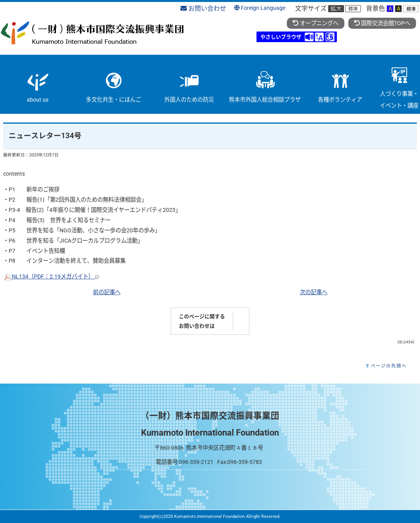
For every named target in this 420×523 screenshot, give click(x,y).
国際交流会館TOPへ (382, 23)
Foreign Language (260, 8)
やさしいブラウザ (281, 37)
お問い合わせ (203, 8)
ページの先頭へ (389, 366)
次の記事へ (314, 292)
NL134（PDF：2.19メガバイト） (52, 277)
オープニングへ (315, 23)
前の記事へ (107, 292)
